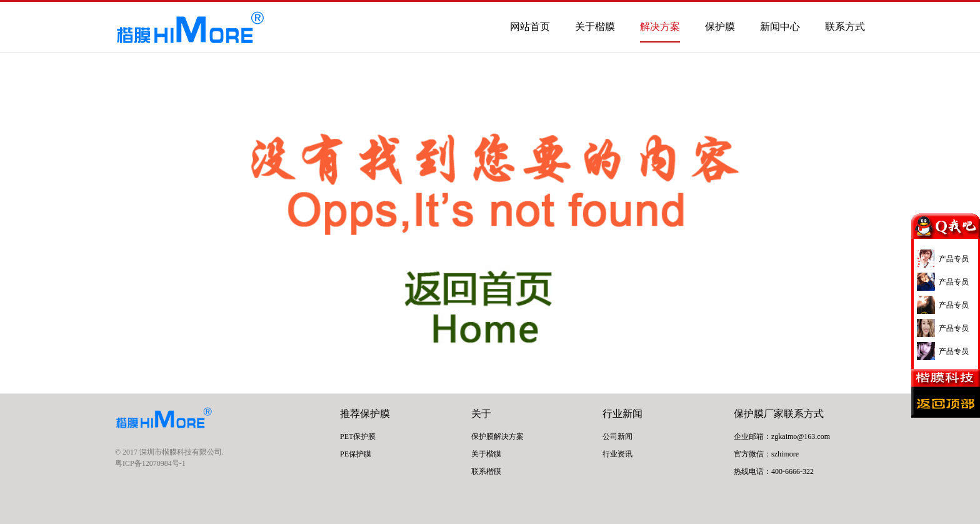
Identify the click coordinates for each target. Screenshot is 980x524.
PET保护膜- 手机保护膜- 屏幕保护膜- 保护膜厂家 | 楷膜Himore (190, 29)
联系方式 (845, 27)
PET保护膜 (358, 436)
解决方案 (660, 27)
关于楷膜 (595, 27)
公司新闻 (617, 436)
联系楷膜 (486, 471)
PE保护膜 (356, 454)
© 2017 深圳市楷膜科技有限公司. (169, 452)
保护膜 (720, 27)
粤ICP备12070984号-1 (150, 463)
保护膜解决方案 (497, 436)
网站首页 (530, 27)
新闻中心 (780, 27)
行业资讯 (617, 454)
